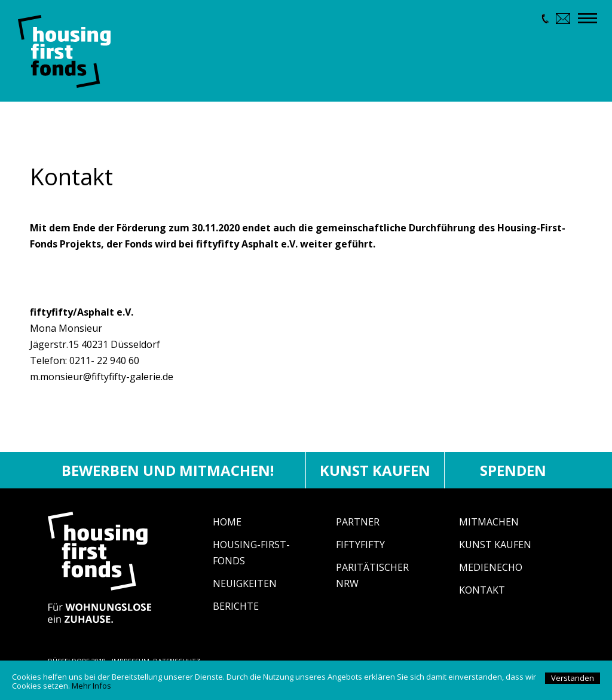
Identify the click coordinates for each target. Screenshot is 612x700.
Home (227, 527)
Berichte (236, 612)
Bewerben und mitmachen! (168, 476)
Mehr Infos (91, 686)
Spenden (513, 476)
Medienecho (491, 573)
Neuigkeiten (245, 589)
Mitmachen (489, 527)
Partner (358, 527)
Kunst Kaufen (495, 550)
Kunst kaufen (375, 476)
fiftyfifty (360, 550)
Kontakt (482, 595)
